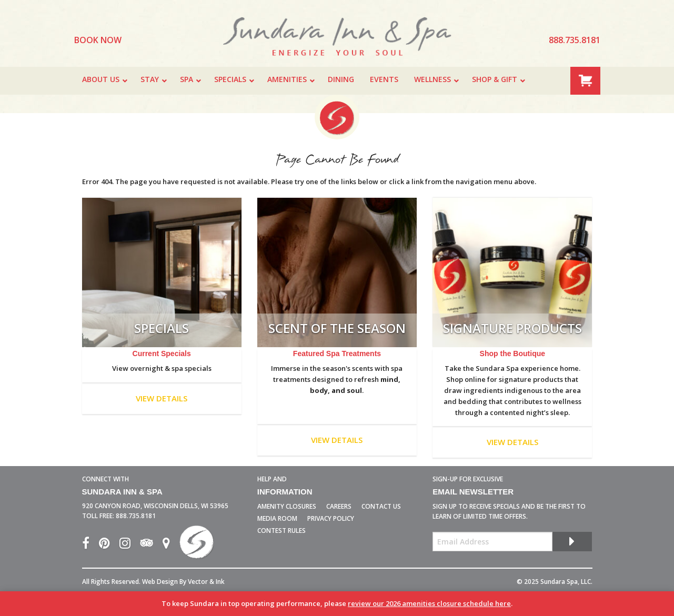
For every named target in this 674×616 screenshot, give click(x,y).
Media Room (277, 518)
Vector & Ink (206, 582)
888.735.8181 (136, 516)
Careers (339, 506)
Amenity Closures (287, 506)
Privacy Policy (331, 518)
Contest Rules (281, 531)
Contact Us (381, 506)
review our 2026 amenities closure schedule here (429, 603)
